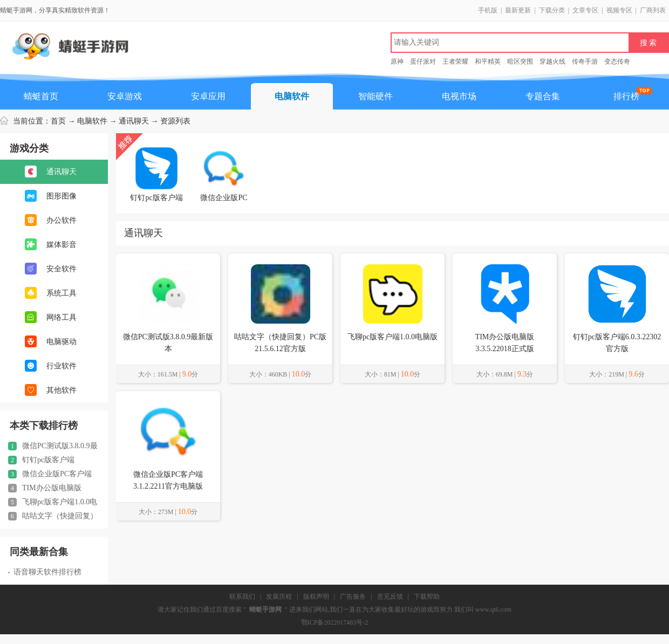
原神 (397, 61)
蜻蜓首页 (41, 96)
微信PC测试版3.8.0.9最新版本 (53, 446)
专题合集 (543, 96)
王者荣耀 (455, 61)
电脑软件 (292, 96)
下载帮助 (427, 597)
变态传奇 (617, 61)
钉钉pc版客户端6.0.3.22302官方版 (41, 460)
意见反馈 (390, 597)
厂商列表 (653, 10)
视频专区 (619, 10)
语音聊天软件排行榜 (45, 572)
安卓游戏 (125, 96)
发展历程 (279, 597)
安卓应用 (208, 96)
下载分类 (552, 10)
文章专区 (585, 10)
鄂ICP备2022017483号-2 (335, 622)
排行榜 (626, 96)
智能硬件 (376, 96)
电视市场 (459, 96)
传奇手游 (585, 61)
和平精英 (488, 61)
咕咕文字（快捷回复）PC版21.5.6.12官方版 (53, 516)
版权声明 (316, 597)
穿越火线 (552, 61)
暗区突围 (520, 61)
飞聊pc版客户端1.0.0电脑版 (53, 502)
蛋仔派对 (423, 61)
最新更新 (518, 10)
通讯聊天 (134, 121)
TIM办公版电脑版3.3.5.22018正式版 (45, 488)
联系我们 (242, 597)
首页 (58, 121)
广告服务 (353, 597)
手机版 (488, 10)
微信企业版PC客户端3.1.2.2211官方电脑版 (50, 474)
